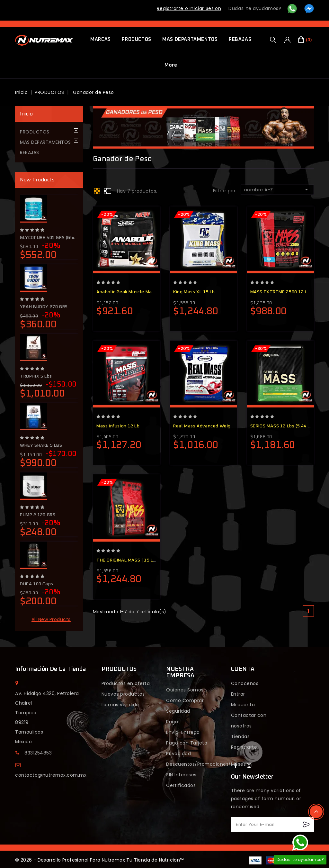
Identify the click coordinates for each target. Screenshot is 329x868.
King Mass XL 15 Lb (194, 292)
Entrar (238, 694)
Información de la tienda (51, 669)
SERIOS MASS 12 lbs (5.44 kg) (283, 426)
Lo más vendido (120, 705)
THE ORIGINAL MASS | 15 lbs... (129, 560)
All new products (51, 619)
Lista (107, 191)
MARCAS (101, 39)
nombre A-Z (277, 189)
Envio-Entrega (183, 732)
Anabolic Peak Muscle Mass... (128, 292)
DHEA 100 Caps (37, 584)
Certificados (181, 785)
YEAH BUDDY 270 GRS (44, 307)
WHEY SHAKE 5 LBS (41, 445)
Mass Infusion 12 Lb (118, 426)
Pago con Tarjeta (187, 743)
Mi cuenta (243, 705)
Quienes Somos (185, 690)
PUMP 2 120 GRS (38, 515)
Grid (98, 191)
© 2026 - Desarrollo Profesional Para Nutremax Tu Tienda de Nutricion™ (99, 860)
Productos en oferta (126, 683)
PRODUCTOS (136, 39)
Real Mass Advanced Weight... (206, 426)
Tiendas (240, 736)
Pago (172, 722)
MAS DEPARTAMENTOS (190, 39)
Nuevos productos (123, 694)
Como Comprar (185, 700)
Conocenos (245, 683)
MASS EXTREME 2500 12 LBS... (284, 292)
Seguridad (178, 711)
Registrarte (244, 747)
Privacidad (178, 754)
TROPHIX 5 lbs (36, 376)
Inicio (26, 114)
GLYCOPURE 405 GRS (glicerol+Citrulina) (63, 238)
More (171, 65)
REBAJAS (240, 39)
